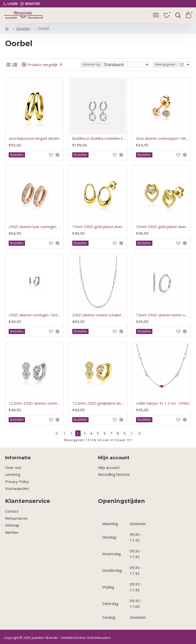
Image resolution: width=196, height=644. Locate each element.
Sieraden (23, 28)
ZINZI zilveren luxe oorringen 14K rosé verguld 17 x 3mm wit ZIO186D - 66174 (35, 227)
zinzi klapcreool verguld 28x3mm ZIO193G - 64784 (35, 139)
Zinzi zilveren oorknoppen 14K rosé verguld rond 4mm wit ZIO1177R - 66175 (163, 139)
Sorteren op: (92, 64)
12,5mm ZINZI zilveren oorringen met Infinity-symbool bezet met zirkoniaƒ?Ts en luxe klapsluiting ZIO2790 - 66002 (35, 403)
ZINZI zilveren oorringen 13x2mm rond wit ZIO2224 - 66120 (35, 315)
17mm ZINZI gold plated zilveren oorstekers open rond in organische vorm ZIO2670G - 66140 (99, 227)
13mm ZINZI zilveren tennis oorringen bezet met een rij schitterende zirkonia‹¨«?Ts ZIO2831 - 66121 (163, 315)
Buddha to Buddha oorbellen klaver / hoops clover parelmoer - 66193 (99, 139)
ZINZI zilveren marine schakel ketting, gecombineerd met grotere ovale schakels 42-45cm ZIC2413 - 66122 (99, 315)
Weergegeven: (166, 64)
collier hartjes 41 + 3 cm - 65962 (163, 403)
